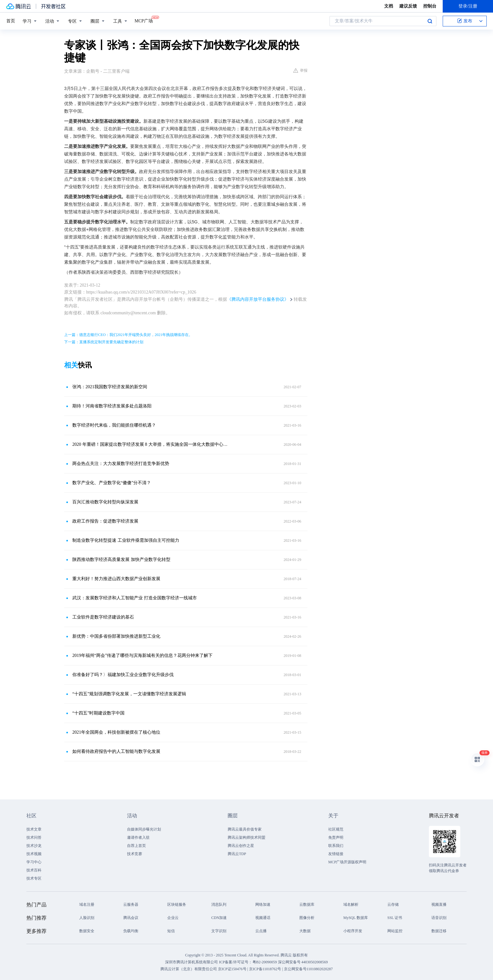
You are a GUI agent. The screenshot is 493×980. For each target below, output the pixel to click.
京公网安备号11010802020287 (308, 969)
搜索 (430, 21)
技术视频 (34, 854)
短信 (171, 931)
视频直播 (439, 904)
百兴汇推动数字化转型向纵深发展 (105, 502)
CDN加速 (219, 918)
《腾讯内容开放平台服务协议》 (258, 299)
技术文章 (34, 829)
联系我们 (336, 846)
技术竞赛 (135, 854)
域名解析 (351, 904)
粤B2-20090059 (265, 962)
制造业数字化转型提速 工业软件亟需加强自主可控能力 (126, 540)
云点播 (261, 931)
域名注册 (87, 904)
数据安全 (87, 931)
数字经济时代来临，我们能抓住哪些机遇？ (114, 425)
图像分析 (307, 918)
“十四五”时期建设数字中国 (98, 713)
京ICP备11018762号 (265, 969)
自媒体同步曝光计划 (144, 829)
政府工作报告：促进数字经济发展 (105, 521)
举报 (300, 70)
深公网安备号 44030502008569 (303, 962)
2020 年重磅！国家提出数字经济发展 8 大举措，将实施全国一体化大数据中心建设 (151, 444)
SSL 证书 (395, 918)
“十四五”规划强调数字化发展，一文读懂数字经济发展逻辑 (129, 694)
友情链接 (336, 854)
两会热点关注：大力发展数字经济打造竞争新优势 (121, 464)
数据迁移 (439, 931)
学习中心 (34, 862)
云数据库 (307, 904)
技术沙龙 (34, 846)
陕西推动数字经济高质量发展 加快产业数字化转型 (121, 560)
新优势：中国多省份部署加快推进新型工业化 (116, 636)
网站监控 (395, 931)
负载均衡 (131, 931)
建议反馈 (408, 6)
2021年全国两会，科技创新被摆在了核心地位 (116, 732)
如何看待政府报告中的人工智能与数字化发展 (116, 751)
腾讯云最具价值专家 (245, 829)
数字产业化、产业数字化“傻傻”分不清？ (112, 483)
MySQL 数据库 (356, 918)
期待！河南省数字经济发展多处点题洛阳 (112, 406)
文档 (389, 6)
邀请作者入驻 (138, 837)
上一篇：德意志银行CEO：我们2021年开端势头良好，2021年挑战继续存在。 (128, 335)
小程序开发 (353, 931)
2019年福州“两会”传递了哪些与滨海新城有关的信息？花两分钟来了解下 (142, 655)
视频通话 (263, 918)
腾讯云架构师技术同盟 (246, 837)
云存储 (393, 904)
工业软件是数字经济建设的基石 (103, 617)
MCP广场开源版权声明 (347, 862)
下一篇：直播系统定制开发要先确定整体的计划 (104, 342)
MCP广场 (144, 20)
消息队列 (219, 904)
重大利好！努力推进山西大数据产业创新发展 (116, 579)
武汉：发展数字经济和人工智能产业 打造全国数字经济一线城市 (135, 598)
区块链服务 (177, 904)
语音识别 (439, 918)
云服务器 (131, 904)
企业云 (173, 918)
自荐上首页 (136, 846)
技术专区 (34, 878)
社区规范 (336, 829)
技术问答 (34, 837)
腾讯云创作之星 (241, 846)
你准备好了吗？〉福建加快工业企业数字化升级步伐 (123, 675)
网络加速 (263, 904)
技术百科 (34, 870)
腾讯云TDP (237, 854)
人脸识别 (87, 918)
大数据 (305, 931)
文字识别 (219, 931)
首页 (11, 21)
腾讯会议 (131, 918)
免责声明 (336, 837)
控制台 (430, 6)
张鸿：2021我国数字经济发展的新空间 (110, 387)
